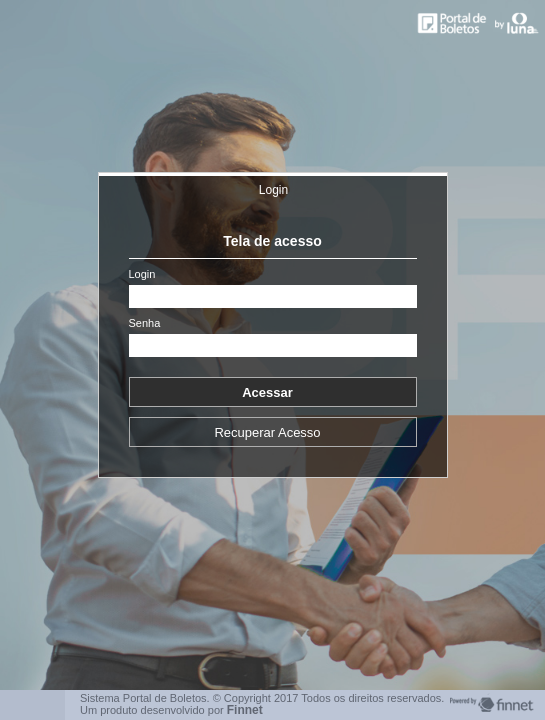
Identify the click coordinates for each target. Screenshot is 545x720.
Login (273, 190)
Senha (145, 323)
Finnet (245, 710)
